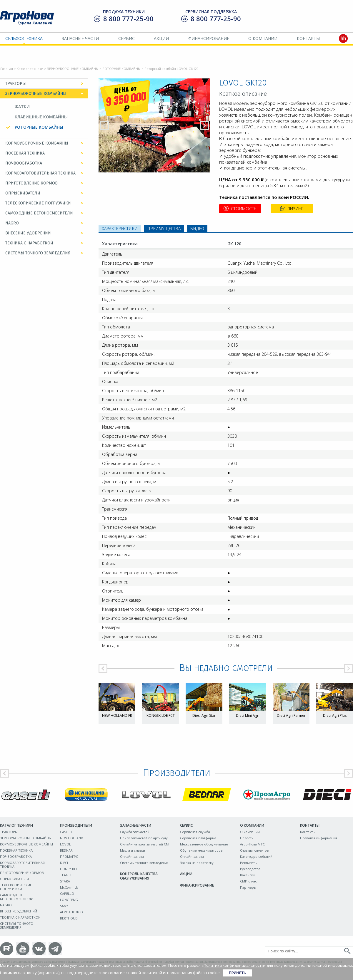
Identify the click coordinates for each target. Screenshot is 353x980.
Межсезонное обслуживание (204, 844)
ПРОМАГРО (69, 856)
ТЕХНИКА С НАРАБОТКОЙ (29, 243)
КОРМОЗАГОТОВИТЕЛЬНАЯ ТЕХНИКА (40, 173)
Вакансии (248, 875)
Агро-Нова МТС (252, 844)
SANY (64, 906)
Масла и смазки (133, 850)
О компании (263, 38)
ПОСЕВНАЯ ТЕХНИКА (25, 153)
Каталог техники (30, 69)
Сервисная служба (195, 832)
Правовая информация (319, 838)
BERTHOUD (69, 918)
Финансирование (209, 38)
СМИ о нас (248, 881)
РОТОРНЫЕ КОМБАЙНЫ (121, 69)
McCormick (69, 887)
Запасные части (80, 38)
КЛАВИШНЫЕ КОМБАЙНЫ (41, 117)
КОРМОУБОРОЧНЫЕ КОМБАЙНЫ (37, 143)
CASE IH (66, 832)
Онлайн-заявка (132, 856)
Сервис (126, 38)
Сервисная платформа (198, 838)
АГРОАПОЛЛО (71, 912)
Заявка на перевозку (197, 863)
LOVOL (65, 844)
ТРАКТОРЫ (16, 84)
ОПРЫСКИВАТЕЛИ (23, 193)
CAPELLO (67, 893)
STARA (65, 881)
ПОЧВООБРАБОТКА (24, 163)
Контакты (308, 38)
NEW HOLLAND (72, 838)
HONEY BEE (69, 869)
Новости (247, 838)
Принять (238, 973)
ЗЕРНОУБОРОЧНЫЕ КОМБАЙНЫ (73, 69)
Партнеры (248, 887)
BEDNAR (66, 850)
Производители (76, 825)
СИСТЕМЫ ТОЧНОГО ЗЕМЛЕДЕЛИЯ (38, 253)
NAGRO (12, 223)
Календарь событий (256, 856)
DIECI (64, 863)
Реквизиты (249, 863)
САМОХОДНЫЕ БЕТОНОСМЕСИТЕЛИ (39, 213)
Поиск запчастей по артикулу (144, 838)
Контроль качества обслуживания (139, 876)
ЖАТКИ (22, 106)
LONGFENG (69, 900)
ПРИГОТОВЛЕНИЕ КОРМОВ (31, 183)
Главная (7, 69)
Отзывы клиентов (254, 850)
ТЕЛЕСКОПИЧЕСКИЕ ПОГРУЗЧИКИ (38, 203)
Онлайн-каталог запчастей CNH (145, 844)
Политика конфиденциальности (234, 965)
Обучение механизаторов (201, 850)
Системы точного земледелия (144, 863)
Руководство (250, 869)
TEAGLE (66, 875)
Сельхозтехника (24, 38)
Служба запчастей (135, 832)
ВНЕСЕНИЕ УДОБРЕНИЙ (28, 233)
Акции (161, 38)
